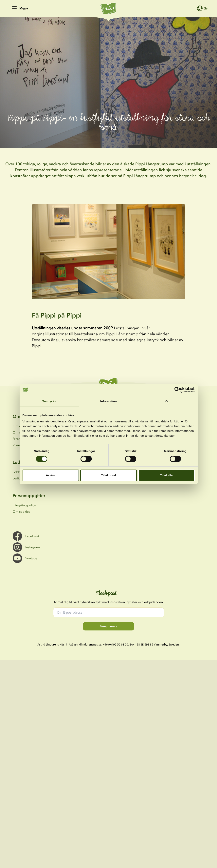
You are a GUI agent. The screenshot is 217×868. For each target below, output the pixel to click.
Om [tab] (168, 401)
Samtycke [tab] (49, 401)
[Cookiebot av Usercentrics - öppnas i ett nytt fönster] (177, 390)
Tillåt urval (108, 475)
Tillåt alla (166, 475)
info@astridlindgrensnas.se (84, 644)
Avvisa (51, 475)
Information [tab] (109, 401)
